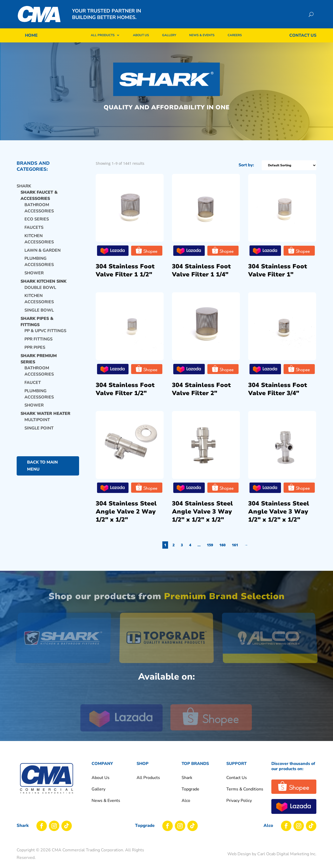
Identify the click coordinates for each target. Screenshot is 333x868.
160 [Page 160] (262, 545)
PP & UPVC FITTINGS (45, 331)
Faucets (34, 227)
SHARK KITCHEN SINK (43, 281)
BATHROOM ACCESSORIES (39, 208)
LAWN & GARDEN (43, 250)
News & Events (202, 35)
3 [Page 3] (222, 545)
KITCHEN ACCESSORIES (39, 239)
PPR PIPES (35, 347)
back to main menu (42, 466)
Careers (235, 35)
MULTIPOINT (37, 420)
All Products (103, 35)
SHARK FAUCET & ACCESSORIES (39, 195)
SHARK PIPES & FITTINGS (37, 322)
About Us (141, 35)
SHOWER (34, 405)
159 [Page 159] (250, 545)
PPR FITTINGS (39, 339)
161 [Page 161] (275, 545)
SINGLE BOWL (39, 310)
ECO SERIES (37, 219)
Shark (24, 186)
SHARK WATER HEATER (45, 414)
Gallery (169, 35)
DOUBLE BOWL (40, 288)
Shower (34, 273)
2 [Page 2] (214, 545)
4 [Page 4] (230, 545)
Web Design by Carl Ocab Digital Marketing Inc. (272, 854)
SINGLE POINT (39, 428)
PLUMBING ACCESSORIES (39, 262)
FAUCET (33, 383)
